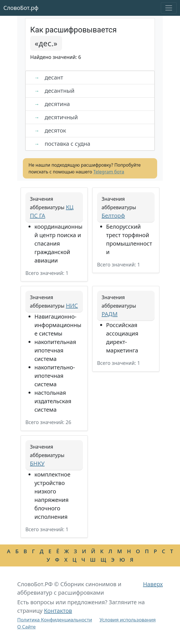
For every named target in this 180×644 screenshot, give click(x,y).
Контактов (58, 611)
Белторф (113, 216)
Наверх (153, 584)
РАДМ (110, 314)
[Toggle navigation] (169, 8)
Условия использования (128, 620)
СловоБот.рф (21, 8)
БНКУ (37, 463)
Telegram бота (109, 172)
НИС (72, 306)
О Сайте (26, 627)
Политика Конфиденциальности (55, 620)
